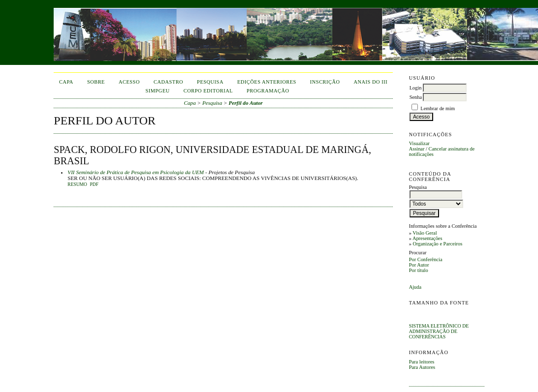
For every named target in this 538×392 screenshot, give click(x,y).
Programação (268, 91)
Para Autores (422, 367)
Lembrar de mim (438, 108)
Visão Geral (425, 233)
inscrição (325, 82)
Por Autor (419, 265)
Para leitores (422, 362)
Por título (419, 270)
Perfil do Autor (245, 103)
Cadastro (168, 82)
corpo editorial (208, 91)
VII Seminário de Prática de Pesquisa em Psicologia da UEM (136, 172)
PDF (94, 184)
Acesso (129, 82)
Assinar (417, 149)
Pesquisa (210, 82)
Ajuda (415, 287)
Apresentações (427, 238)
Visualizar (419, 143)
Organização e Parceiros (437, 244)
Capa (66, 82)
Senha (416, 97)
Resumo (77, 184)
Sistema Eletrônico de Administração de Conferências (439, 331)
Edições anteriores (267, 82)
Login (416, 88)
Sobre (96, 82)
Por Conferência (426, 259)
